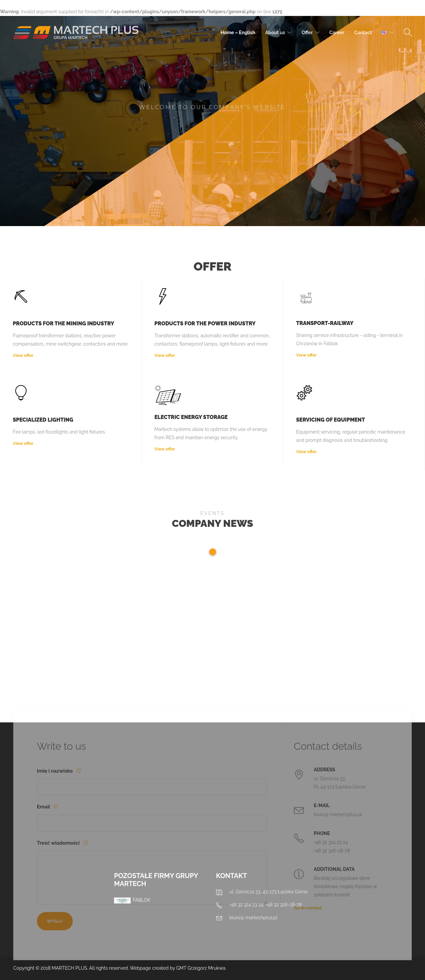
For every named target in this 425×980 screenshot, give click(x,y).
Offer (307, 33)
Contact (363, 33)
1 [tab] (213, 552)
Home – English (238, 33)
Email (44, 912)
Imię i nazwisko (55, 875)
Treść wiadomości (59, 947)
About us (275, 33)
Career (337, 33)
